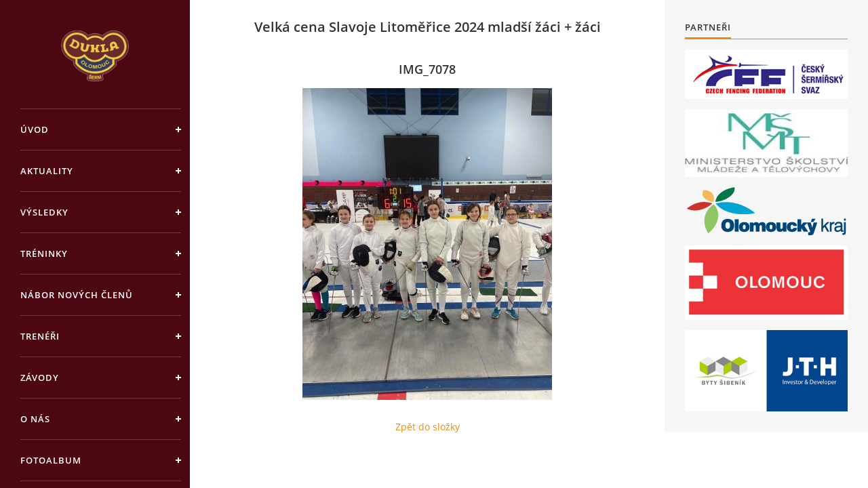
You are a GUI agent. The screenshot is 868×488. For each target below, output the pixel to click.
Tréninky (44, 253)
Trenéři (40, 336)
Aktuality (47, 171)
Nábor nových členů (77, 295)
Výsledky (44, 212)
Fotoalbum (51, 460)
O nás (35, 419)
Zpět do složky (428, 427)
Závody (40, 378)
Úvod (35, 129)
